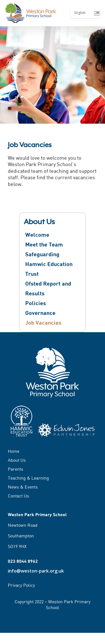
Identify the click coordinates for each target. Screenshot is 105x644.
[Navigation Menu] (97, 13)
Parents (16, 469)
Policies (36, 303)
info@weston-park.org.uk (36, 571)
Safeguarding (42, 254)
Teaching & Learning (28, 478)
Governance (40, 313)
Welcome (37, 234)
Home (14, 451)
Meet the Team (44, 244)
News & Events (23, 487)
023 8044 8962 (23, 561)
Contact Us (18, 496)
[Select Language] (85, 13)
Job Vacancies (43, 322)
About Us (17, 460)
